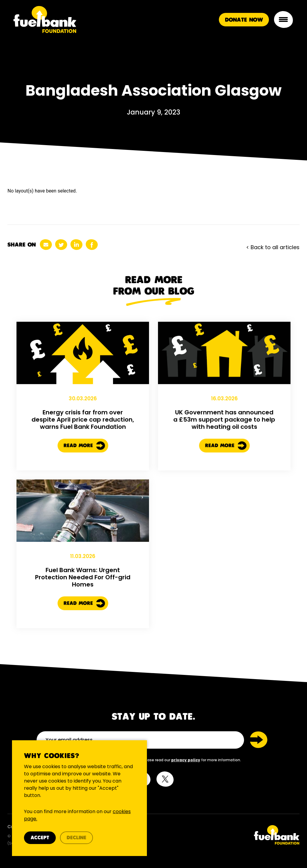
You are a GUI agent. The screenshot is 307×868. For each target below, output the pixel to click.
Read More (84, 450)
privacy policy (186, 760)
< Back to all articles (273, 247)
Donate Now (244, 20)
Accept (40, 838)
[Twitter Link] (229, 835)
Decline (76, 838)
